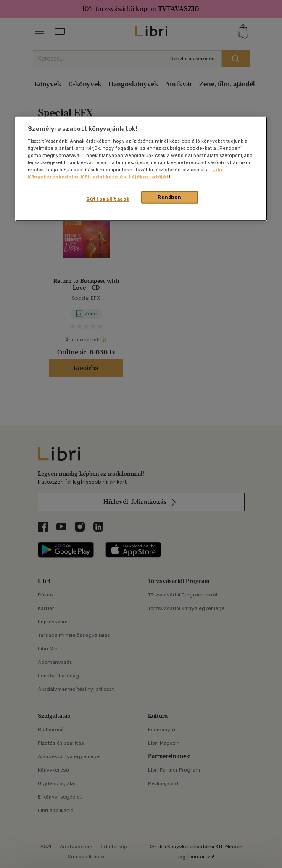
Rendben (169, 197)
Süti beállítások (108, 199)
